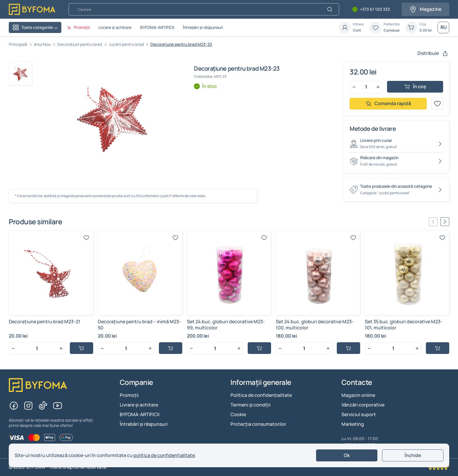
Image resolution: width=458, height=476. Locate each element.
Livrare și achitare (115, 27)
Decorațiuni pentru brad (80, 44)
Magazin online (358, 395)
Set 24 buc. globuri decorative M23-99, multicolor (226, 325)
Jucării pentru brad (126, 44)
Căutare (68, 3)
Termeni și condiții (250, 405)
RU (444, 27)
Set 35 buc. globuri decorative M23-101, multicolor (404, 325)
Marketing (353, 424)
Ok (347, 455)
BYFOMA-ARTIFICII (157, 27)
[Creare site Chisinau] (438, 467)
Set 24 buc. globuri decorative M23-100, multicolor (315, 325)
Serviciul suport (359, 414)
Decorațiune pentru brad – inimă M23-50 (139, 325)
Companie (136, 382)
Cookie (238, 414)
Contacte (357, 382)
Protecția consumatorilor (258, 424)
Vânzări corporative (363, 405)
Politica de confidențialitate (261, 395)
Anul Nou (42, 44)
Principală (18, 44)
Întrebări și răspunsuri (203, 27)
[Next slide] (445, 222)
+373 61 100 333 (375, 9)
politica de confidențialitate (164, 455)
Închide (413, 455)
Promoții (129, 395)
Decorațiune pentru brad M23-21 (45, 322)
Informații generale (261, 382)
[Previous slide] (433, 222)
